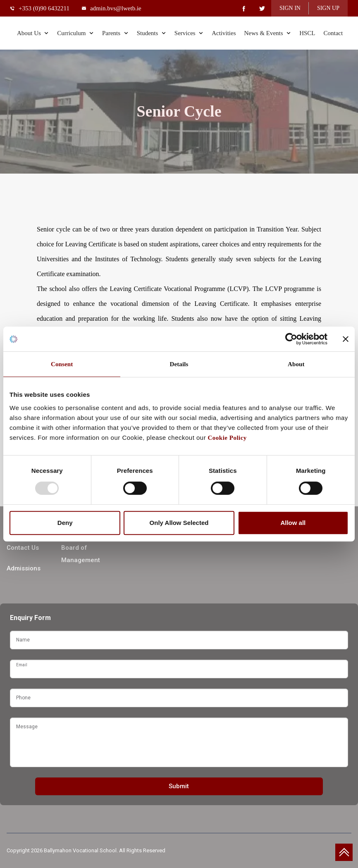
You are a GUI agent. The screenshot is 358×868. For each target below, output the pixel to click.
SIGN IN (290, 8)
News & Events (267, 33)
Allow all (293, 523)
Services (189, 33)
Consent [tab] (62, 364)
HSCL (307, 33)
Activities (224, 33)
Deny (65, 523)
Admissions (24, 568)
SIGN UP (328, 8)
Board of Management (81, 554)
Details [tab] (179, 364)
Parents (115, 33)
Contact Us (23, 548)
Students (152, 33)
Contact (333, 33)
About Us (33, 33)
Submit (179, 786)
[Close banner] (346, 339)
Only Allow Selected (179, 523)
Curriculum (75, 33)
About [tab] (296, 364)
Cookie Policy (226, 438)
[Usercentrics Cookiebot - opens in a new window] (291, 339)
